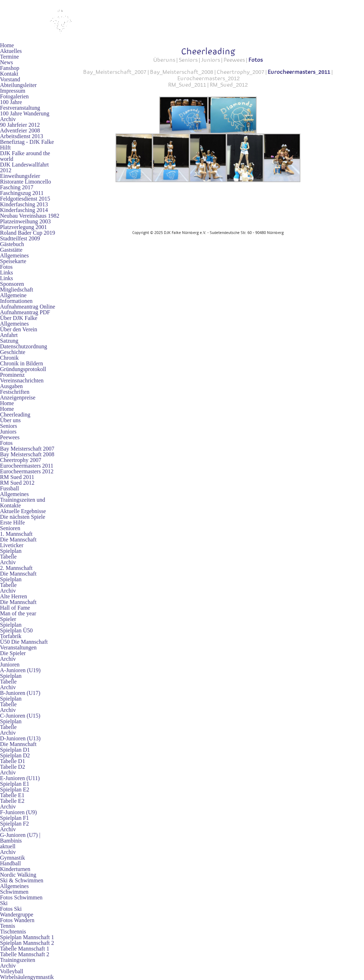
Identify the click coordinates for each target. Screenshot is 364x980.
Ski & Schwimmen (22, 880)
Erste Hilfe (12, 522)
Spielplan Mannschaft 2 (27, 943)
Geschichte (13, 352)
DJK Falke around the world (25, 156)
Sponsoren (12, 284)
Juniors (8, 432)
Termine (9, 57)
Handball (10, 863)
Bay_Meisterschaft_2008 (182, 72)
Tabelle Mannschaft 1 (25, 949)
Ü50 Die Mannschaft (24, 642)
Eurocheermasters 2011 (27, 466)
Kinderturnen (15, 869)
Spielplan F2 (14, 824)
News (6, 62)
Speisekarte (13, 261)
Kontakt (9, 74)
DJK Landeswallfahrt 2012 (24, 167)
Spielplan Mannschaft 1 (27, 937)
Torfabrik (11, 636)
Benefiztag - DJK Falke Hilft (27, 145)
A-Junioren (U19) (20, 670)
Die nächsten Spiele (23, 517)
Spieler (8, 619)
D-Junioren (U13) (20, 738)
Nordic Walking (18, 875)
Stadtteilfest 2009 (20, 238)
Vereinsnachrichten (22, 380)
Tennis (7, 926)
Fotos (6, 267)
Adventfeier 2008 (20, 130)
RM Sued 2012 (17, 483)
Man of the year (18, 613)
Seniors (9, 426)
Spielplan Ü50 (16, 630)
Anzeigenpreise (18, 398)
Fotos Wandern (17, 920)
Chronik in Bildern (22, 363)
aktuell (8, 846)
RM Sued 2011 (17, 477)
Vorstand (10, 79)
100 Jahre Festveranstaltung (20, 105)
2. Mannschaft (16, 568)
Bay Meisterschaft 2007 (27, 449)
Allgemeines (14, 255)
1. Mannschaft (16, 534)
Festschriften (15, 392)
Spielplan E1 (15, 784)
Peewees (10, 437)
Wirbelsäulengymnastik (27, 977)
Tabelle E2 (12, 801)
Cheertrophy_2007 (241, 72)
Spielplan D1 (15, 750)
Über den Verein (19, 329)
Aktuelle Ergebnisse (23, 511)
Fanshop (10, 68)
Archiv (8, 119)
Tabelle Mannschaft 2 (25, 954)
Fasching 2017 (17, 187)
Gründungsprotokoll (23, 369)
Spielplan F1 (14, 818)
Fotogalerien (14, 96)
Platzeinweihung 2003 (25, 221)
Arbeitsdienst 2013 (22, 136)
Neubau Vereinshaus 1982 (30, 216)
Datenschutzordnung (23, 346)
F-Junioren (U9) (18, 812)
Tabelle (8, 557)
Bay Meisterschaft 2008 (27, 454)
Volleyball (12, 971)
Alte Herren (14, 596)
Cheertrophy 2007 (21, 460)
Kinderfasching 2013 (24, 204)
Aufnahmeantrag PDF (25, 312)
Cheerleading (15, 415)
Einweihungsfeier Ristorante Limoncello (26, 179)
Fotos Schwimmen (21, 897)
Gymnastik (12, 858)
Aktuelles (11, 51)
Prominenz (12, 375)
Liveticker (12, 545)
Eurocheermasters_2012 (209, 78)
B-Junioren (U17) (20, 693)
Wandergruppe (17, 914)
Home (7, 45)
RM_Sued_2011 (187, 85)
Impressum (13, 91)
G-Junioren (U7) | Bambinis (20, 838)
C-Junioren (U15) (20, 716)
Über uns (10, 420)
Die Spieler (13, 653)
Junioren (10, 665)
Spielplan (11, 551)
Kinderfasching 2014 (24, 210)
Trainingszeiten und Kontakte (23, 503)
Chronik (9, 358)
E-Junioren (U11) (20, 778)
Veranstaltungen (18, 647)
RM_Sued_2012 (229, 85)
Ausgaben (11, 386)
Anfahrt (9, 335)
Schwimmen (14, 892)
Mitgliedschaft (17, 290)
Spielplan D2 (15, 755)
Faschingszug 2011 (22, 193)
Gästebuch (12, 244)
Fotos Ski (11, 909)
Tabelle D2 (12, 767)
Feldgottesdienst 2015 (25, 199)
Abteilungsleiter (18, 85)
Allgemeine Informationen (16, 298)
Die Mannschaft (18, 540)
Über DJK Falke (19, 318)
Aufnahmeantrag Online (28, 307)
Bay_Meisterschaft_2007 (115, 72)
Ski (4, 903)
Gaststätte (11, 250)
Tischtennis (13, 932)
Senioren (10, 528)
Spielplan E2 (15, 790)
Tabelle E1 (12, 795)
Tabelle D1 (12, 761)
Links (6, 273)
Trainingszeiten (18, 960)
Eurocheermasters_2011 (299, 72)
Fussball (9, 488)
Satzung (9, 341)
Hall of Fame (15, 608)
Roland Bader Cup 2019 (28, 233)
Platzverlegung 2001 (23, 227)
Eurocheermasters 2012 (27, 471)
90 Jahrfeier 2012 (20, 125)
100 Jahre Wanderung (25, 113)
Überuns (164, 60)
